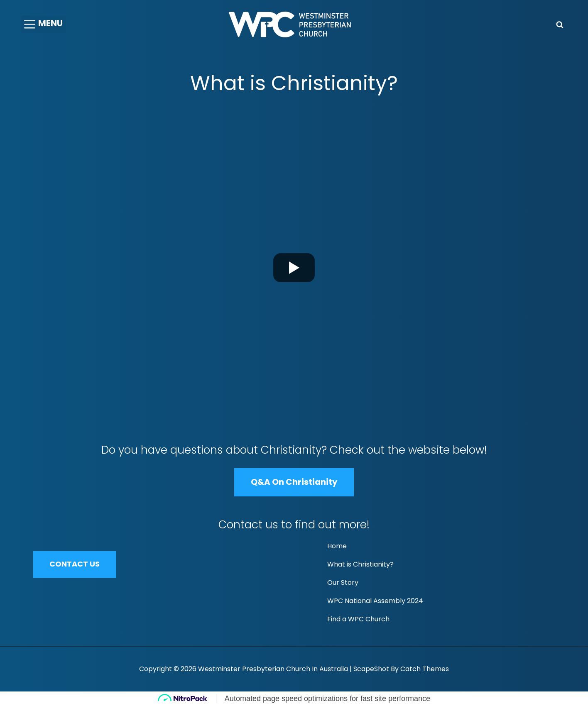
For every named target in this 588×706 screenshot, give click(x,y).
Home (337, 546)
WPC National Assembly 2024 (375, 601)
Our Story (343, 583)
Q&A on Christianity (294, 482)
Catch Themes (425, 669)
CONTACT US (75, 564)
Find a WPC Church (358, 619)
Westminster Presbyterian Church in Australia (273, 669)
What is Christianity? (360, 564)
